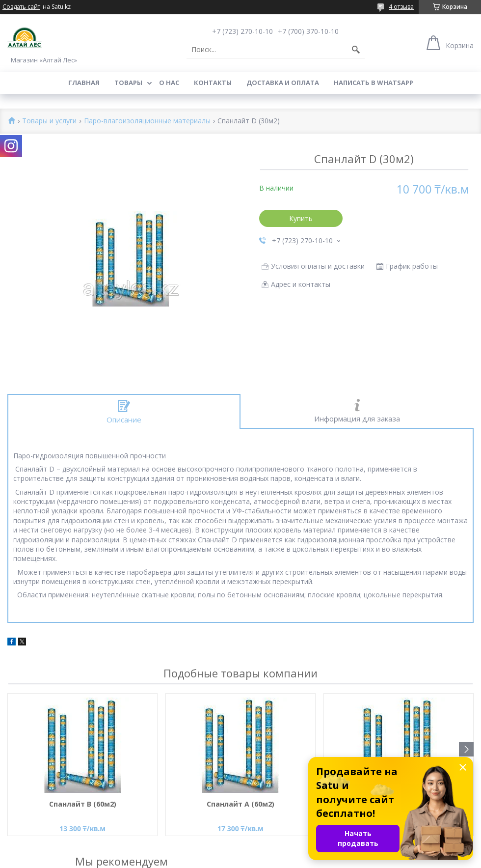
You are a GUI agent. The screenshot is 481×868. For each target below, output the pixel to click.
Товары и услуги (49, 121)
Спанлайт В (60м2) (83, 804)
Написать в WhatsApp (374, 83)
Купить (301, 218)
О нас (169, 83)
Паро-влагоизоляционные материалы (147, 121)
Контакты (213, 83)
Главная (84, 83)
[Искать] (356, 50)
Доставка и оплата (283, 83)
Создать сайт (21, 7)
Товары (128, 83)
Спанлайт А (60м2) (240, 804)
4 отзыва (401, 7)
